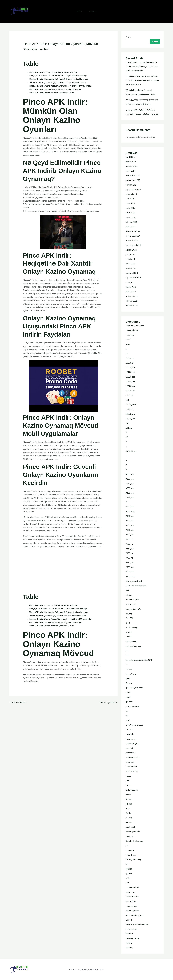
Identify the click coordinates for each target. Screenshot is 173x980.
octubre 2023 (132, 273)
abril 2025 (130, 213)
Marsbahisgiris (132, 743)
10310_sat (130, 377)
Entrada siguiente (108, 702)
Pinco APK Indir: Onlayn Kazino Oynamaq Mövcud (51, 93)
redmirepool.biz (133, 832)
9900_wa (130, 567)
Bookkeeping (132, 627)
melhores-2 (131, 753)
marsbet (129, 748)
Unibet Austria (132, 897)
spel (127, 864)
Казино (129, 920)
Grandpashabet (132, 706)
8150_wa (130, 483)
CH (127, 651)
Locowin (129, 729)
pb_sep (129, 804)
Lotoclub (130, 734)
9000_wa (130, 507)
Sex (127, 845)
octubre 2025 (132, 185)
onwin (128, 794)
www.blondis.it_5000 (135, 915)
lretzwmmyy (131, 739)
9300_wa (130, 530)
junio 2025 (130, 203)
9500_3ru (130, 539)
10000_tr (130, 363)
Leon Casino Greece (134, 725)
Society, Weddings (134, 859)
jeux (127, 715)
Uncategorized (31, 49)
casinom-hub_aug (133, 646)
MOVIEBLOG (132, 771)
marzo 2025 (131, 217)
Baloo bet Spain (132, 599)
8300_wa (130, 488)
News (128, 776)
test (127, 883)
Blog (128, 623)
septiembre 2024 (133, 245)
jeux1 (128, 720)
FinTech (129, 669)
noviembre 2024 (133, 236)
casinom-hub (131, 641)
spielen (129, 873)
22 (127, 437)
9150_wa (130, 525)
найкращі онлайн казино (137, 924)
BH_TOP (130, 618)
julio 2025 (130, 199)
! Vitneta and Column (135, 326)
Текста (129, 943)
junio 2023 (130, 282)
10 (127, 353)
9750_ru (129, 558)
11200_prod (131, 405)
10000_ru (130, 358)
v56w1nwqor (131, 906)
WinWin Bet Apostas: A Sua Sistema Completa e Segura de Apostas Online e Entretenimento (142, 80)
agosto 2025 (131, 194)
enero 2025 (131, 226)
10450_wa (130, 381)
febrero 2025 (131, 222)
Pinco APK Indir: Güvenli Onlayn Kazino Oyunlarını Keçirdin (55, 89)
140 (127, 423)
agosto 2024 (131, 250)
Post (128, 808)
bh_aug (129, 613)
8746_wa (130, 497)
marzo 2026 (131, 161)
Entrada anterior (18, 702)
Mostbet (130, 762)
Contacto (92, 11)
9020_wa (130, 516)
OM (127, 780)
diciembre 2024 (133, 231)
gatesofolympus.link (134, 688)
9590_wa (130, 548)
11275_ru (130, 409)
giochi (128, 692)
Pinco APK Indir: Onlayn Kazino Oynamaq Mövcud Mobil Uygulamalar (60, 86)
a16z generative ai (134, 581)
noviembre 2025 (133, 180)
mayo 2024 (130, 264)
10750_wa (130, 391)
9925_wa (130, 572)
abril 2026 (130, 157)
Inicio (79, 11)
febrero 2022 (131, 301)
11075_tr (130, 395)
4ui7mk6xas (131, 451)
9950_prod (130, 576)
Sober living (131, 855)
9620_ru (129, 553)
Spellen (129, 869)
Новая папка (131, 929)
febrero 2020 (131, 305)
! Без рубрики (132, 330)
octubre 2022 (132, 296)
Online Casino (132, 790)
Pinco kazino (37, 520)
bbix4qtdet (131, 604)
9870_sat (130, 562)
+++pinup (130, 335)
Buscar (129, 37)
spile (128, 878)
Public (128, 813)
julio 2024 (130, 254)
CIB (127, 655)
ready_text (130, 827)
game (128, 678)
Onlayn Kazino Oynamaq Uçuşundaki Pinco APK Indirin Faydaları (58, 82)
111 (127, 400)
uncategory (131, 892)
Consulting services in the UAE (139, 660)
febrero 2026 (131, 166)
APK (128, 590)
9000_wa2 (130, 511)
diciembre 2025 (133, 175)
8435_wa (130, 493)
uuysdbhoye (131, 901)
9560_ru (129, 544)
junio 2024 (130, 259)
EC (127, 664)
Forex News (131, 674)
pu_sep (129, 822)
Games (129, 683)
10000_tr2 (130, 367)
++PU (128, 340)
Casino (129, 637)
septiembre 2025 (133, 189)
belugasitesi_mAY (133, 609)
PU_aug (129, 818)
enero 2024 (131, 268)
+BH (128, 344)
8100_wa (130, 479)
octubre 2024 (132, 240)
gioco (128, 697)
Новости (130, 934)
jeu (127, 711)
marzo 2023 (131, 287)
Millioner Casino (133, 757)
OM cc (129, 785)
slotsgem (130, 850)
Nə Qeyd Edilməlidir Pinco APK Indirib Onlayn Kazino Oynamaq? (58, 75)
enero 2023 (131, 291)
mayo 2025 (130, 208)
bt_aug (129, 632)
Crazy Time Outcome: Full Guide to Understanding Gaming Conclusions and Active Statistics (141, 66)
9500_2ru (130, 534)
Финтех (129, 948)
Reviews (129, 836)
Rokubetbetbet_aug (134, 841)
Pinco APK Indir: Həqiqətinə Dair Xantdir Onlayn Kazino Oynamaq (58, 79)
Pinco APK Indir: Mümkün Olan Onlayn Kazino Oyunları (53, 72)
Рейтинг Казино (133, 938)
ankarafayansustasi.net (136, 586)
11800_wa (130, 414)
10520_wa (130, 386)
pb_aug (129, 799)
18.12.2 (129, 428)
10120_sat (130, 372)
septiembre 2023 (133, 278)
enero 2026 (131, 171)
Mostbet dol (131, 767)
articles (129, 595)
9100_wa (130, 521)
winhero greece (132, 910)
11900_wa (130, 418)
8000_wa (130, 474)
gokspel (129, 702)
